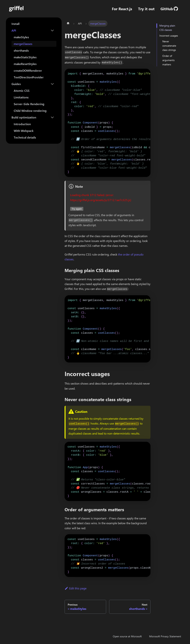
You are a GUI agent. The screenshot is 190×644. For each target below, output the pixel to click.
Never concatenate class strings (169, 46)
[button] (33, 30)
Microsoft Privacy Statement (165, 636)
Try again (77, 209)
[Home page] (68, 23)
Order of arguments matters (168, 60)
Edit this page (76, 588)
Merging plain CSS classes (167, 28)
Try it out (146, 9)
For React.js (122, 9)
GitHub (169, 9)
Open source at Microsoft (127, 636)
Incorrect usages (169, 36)
